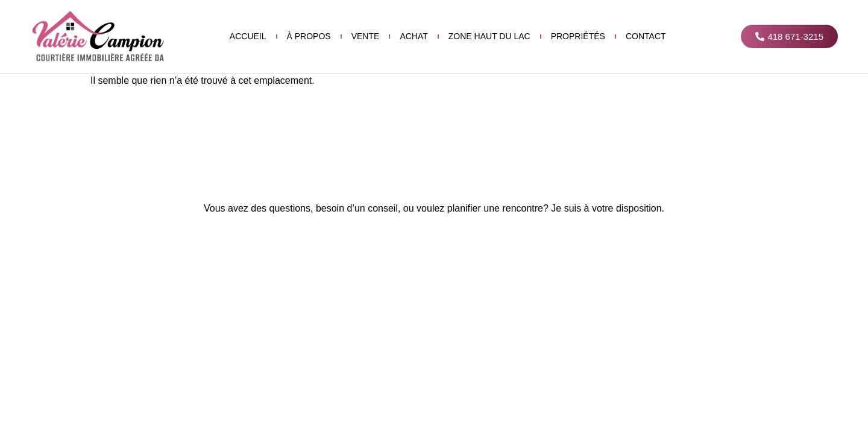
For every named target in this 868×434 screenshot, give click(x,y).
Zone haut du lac (489, 36)
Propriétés (578, 36)
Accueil (248, 36)
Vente (366, 36)
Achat (414, 36)
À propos (309, 36)
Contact (646, 36)
